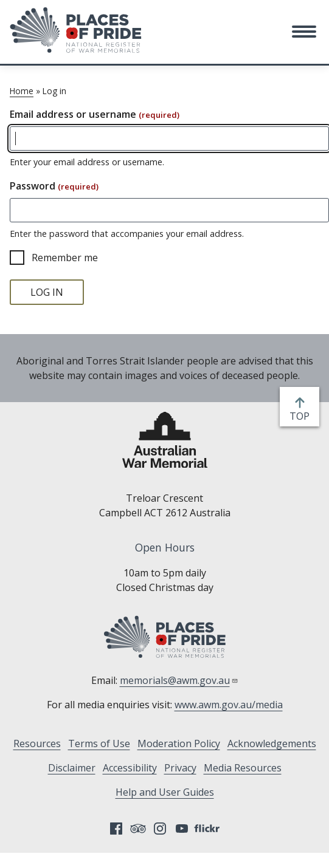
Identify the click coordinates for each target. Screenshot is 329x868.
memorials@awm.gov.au (179, 680)
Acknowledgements (272, 743)
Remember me (65, 258)
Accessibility (130, 768)
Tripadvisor (138, 829)
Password (54, 186)
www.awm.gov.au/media (229, 705)
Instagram (160, 829)
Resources (37, 743)
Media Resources (243, 768)
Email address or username (95, 114)
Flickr (209, 829)
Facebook (116, 829)
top (302, 416)
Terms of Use (99, 743)
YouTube (182, 829)
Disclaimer (72, 768)
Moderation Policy (179, 743)
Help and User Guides (165, 792)
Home (22, 91)
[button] (304, 32)
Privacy (180, 768)
